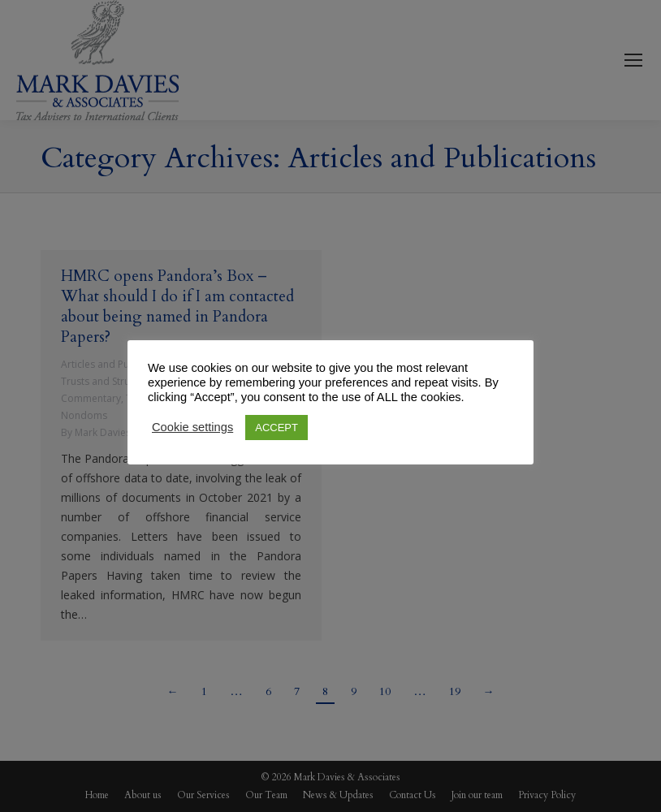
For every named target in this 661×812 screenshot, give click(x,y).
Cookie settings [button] (192, 427)
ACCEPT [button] (276, 428)
